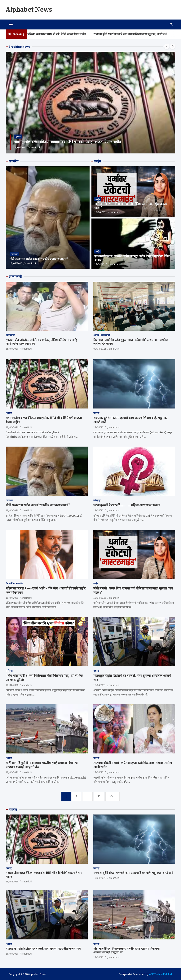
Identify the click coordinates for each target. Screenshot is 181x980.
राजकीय (13, 161)
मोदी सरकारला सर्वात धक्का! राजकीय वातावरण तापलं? (39, 259)
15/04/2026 (12, 349)
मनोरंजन (9, 671)
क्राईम (98, 161)
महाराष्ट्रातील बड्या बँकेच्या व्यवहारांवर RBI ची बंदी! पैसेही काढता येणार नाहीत (55, 34)
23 (99, 796)
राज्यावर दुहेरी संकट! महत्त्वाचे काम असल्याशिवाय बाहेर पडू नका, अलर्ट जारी (138, 34)
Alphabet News (29, 10)
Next (113, 796)
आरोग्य (96, 335)
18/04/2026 (20, 147)
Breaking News (19, 47)
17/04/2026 (101, 264)
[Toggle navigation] (11, 24)
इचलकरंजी (15, 276)
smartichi (35, 147)
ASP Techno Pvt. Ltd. (161, 974)
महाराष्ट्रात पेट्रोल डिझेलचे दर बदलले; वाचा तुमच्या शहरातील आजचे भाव (43, 949)
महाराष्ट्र (18, 137)
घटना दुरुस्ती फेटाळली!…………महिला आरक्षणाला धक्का (127, 505)
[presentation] (167, 46)
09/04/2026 (100, 349)
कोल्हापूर (97, 500)
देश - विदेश (10, 583)
